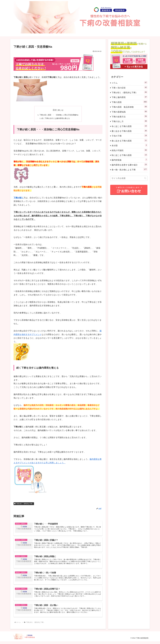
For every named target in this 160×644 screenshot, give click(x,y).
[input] (129, 178)
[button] (145, 178)
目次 (55, 110)
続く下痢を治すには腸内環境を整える (55, 119)
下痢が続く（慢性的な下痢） (24, 504)
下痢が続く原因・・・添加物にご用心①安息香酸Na (59, 115)
